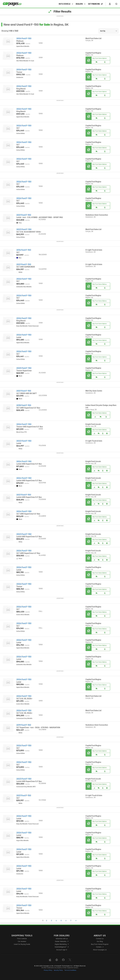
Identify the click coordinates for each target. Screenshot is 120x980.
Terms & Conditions (70, 970)
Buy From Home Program (100, 944)
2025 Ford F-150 (24, 368)
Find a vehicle (22, 939)
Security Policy (58, 970)
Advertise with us (62, 939)
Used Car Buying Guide (22, 944)
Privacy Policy (48, 970)
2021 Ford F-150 (24, 215)
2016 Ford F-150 (24, 250)
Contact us (100, 939)
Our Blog (100, 941)
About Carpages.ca (100, 950)
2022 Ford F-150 (24, 441)
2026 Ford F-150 (24, 38)
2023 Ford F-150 (24, 229)
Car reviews (22, 941)
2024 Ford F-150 (24, 461)
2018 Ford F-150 (24, 405)
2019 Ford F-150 (24, 725)
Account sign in (62, 950)
